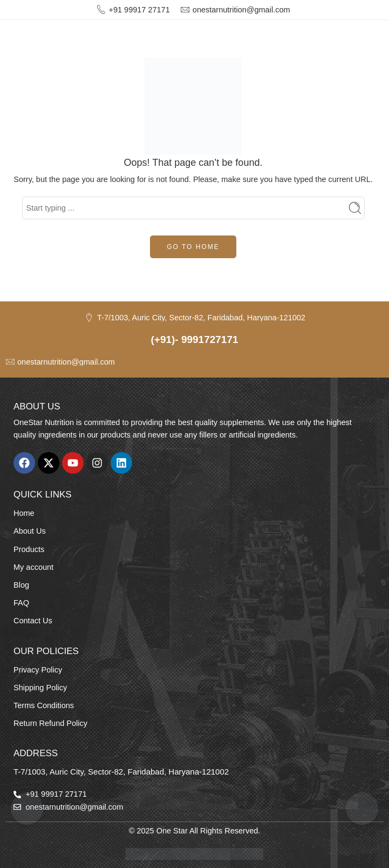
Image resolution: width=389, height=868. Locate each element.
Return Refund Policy (50, 723)
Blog (21, 585)
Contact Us (33, 621)
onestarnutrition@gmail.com (241, 10)
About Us (30, 531)
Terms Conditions (44, 705)
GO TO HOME (193, 247)
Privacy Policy (38, 670)
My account (33, 567)
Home (24, 513)
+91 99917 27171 (139, 10)
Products (29, 549)
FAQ (21, 603)
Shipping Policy (40, 688)
